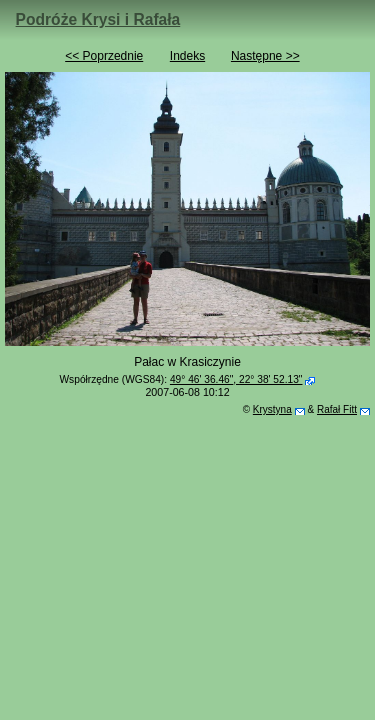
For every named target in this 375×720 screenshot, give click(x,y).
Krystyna (272, 409)
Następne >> (265, 56)
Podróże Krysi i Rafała (98, 19)
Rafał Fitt (337, 409)
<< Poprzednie (104, 56)
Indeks (187, 56)
